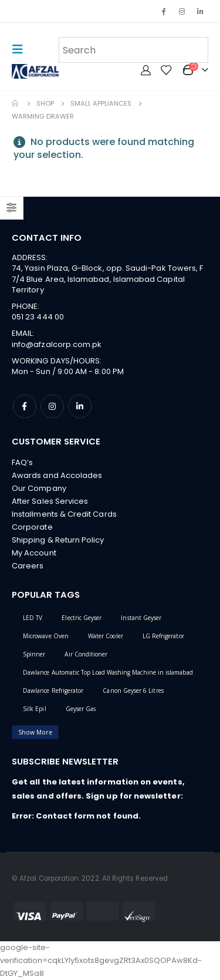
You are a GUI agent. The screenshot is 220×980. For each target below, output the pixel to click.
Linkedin (80, 406)
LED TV (33, 618)
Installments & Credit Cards (64, 514)
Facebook (25, 406)
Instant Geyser (141, 618)
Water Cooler (106, 636)
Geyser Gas (81, 709)
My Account (34, 553)
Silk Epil (35, 709)
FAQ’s (22, 462)
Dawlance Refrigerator (53, 691)
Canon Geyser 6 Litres (133, 691)
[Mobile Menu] (21, 49)
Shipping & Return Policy (58, 540)
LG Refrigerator (163, 636)
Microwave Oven (46, 636)
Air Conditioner (86, 654)
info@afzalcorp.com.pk (57, 344)
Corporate (32, 527)
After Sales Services (50, 501)
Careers (28, 566)
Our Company (39, 488)
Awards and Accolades (57, 475)
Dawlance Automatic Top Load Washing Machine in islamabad (108, 672)
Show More (35, 732)
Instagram (52, 406)
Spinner (34, 654)
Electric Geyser (82, 618)
